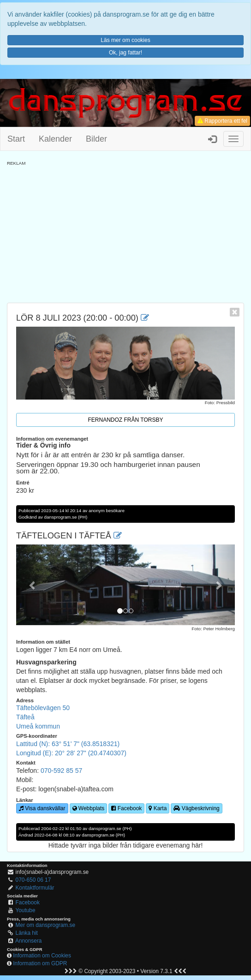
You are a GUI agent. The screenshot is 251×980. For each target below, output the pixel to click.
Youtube (25, 910)
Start (16, 139)
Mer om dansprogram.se (46, 925)
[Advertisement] (125, 231)
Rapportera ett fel (222, 121)
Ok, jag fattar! (125, 53)
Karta (158, 808)
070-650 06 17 (33, 880)
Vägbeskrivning (196, 808)
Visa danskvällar (42, 808)
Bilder (96, 139)
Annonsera (29, 941)
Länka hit (27, 933)
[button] (33, 585)
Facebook (126, 808)
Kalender (55, 139)
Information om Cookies (42, 956)
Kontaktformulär (35, 888)
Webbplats (89, 808)
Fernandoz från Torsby (126, 420)
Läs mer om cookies (125, 40)
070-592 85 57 (61, 771)
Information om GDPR (40, 963)
